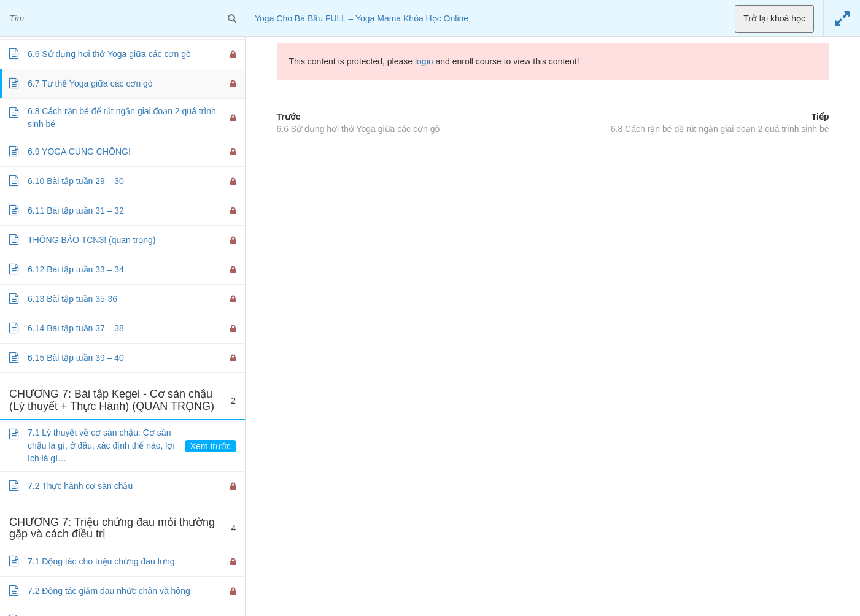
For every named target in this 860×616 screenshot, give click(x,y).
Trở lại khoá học (774, 18)
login (424, 61)
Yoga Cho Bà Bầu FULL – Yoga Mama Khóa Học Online (362, 18)
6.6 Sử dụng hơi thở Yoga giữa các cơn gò (358, 129)
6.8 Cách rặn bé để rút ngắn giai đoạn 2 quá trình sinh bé (720, 129)
